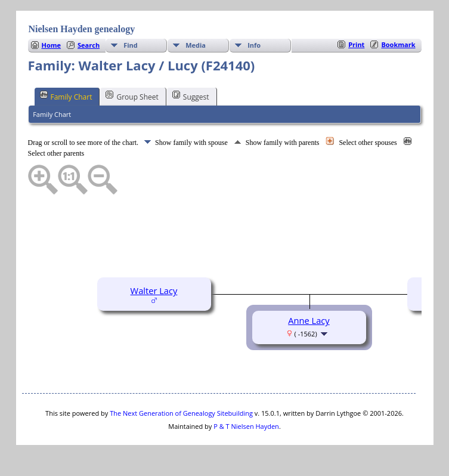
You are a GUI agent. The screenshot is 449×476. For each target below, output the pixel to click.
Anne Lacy (309, 320)
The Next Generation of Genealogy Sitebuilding (181, 413)
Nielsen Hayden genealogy (82, 29)
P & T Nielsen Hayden (246, 426)
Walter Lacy (154, 290)
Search (89, 45)
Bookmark (398, 44)
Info (254, 45)
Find (131, 45)
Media (196, 45)
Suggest (191, 96)
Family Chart (66, 96)
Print (356, 44)
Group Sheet (132, 96)
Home (52, 45)
